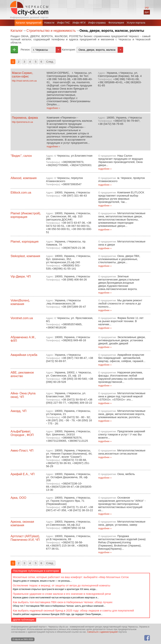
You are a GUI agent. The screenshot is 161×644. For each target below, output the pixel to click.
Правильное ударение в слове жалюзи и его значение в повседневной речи (62, 594)
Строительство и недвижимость (51, 31)
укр (147, 7)
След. (50, 62)
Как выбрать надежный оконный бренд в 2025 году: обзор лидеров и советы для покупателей (73, 610)
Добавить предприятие (14, 50)
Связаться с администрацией (102, 632)
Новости (49, 23)
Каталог (17, 31)
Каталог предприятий (29, 23)
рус (147, 12)
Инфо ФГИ (79, 23)
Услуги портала (136, 23)
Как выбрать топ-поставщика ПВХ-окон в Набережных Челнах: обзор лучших (63, 602)
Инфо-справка (97, 23)
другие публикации (24, 620)
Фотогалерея (116, 23)
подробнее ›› (53, 108)
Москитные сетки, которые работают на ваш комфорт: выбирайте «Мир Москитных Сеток (71, 577)
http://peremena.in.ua (22, 122)
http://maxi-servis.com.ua (24, 81)
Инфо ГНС (64, 23)
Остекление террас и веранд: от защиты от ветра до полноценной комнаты (61, 585)
